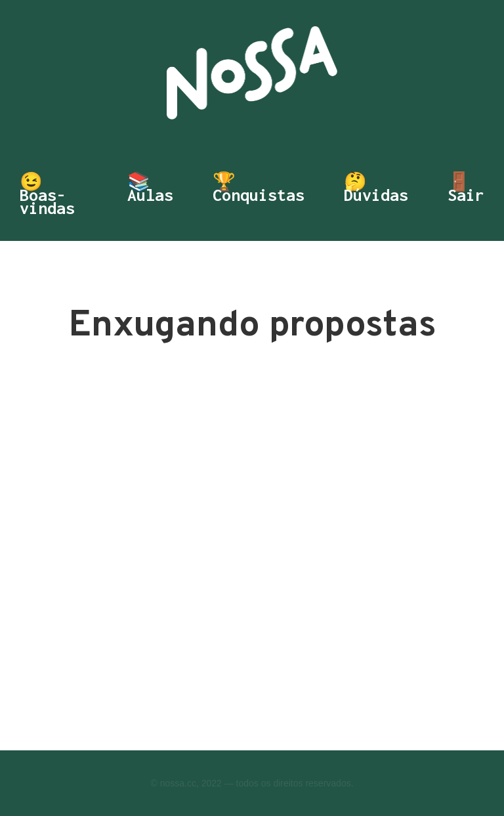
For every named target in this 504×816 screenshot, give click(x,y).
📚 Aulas (150, 190)
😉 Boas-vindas (47, 195)
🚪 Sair (466, 190)
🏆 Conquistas (259, 190)
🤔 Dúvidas (376, 190)
